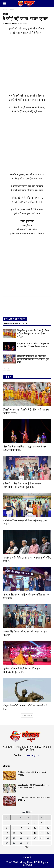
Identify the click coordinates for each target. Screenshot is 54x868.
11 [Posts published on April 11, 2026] (42, 828)
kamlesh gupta (10, 23)
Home (5, 10)
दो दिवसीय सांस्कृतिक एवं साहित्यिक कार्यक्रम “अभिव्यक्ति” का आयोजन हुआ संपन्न (33, 359)
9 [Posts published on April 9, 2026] (28, 828)
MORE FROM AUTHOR (16, 323)
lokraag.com (33, 755)
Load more (27, 715)
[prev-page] (4, 369)
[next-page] (8, 369)
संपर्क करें (27, 857)
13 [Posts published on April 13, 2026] (7, 833)
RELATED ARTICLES (15, 319)
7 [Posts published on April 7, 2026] (14, 828)
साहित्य (12, 10)
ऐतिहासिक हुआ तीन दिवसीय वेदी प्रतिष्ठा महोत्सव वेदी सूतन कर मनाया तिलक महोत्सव (33, 334)
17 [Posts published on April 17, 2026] (35, 833)
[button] (4, 4)
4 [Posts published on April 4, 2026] (42, 823)
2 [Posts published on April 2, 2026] (28, 823)
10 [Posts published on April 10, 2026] (35, 828)
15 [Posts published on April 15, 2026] (21, 833)
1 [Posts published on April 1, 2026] (21, 823)
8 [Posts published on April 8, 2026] (21, 828)
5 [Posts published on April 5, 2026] (48, 823)
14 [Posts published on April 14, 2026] (14, 833)
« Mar (26, 847)
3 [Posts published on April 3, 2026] (35, 823)
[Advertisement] (27, 65)
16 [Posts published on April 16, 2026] (28, 833)
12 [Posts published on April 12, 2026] (48, 828)
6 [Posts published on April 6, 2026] (7, 828)
